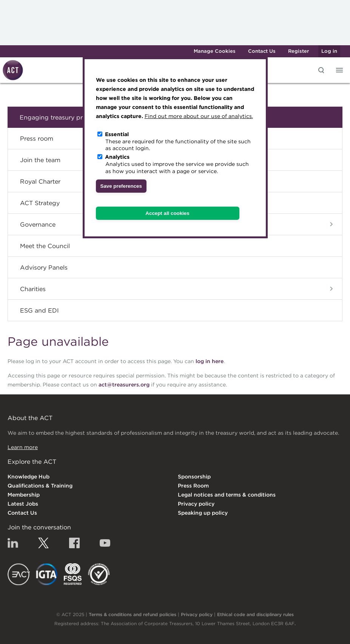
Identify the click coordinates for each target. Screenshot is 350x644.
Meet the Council (45, 246)
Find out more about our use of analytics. (199, 116)
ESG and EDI (39, 310)
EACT (19, 574)
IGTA (47, 574)
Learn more (23, 447)
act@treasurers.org (124, 385)
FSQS (73, 574)
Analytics (117, 157)
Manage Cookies (215, 51)
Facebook (74, 543)
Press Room (193, 486)
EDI (99, 574)
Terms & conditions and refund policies (133, 614)
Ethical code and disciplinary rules (255, 614)
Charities (33, 289)
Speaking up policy (203, 513)
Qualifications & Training (40, 486)
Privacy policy (196, 504)
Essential (117, 134)
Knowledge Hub (29, 477)
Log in (329, 51)
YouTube (105, 543)
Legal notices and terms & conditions (227, 495)
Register (298, 51)
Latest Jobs (23, 504)
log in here (210, 361)
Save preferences (121, 186)
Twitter (43, 543)
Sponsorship (194, 477)
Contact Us (262, 51)
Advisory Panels (44, 267)
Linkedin (13, 543)
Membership (24, 495)
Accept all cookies (167, 213)
